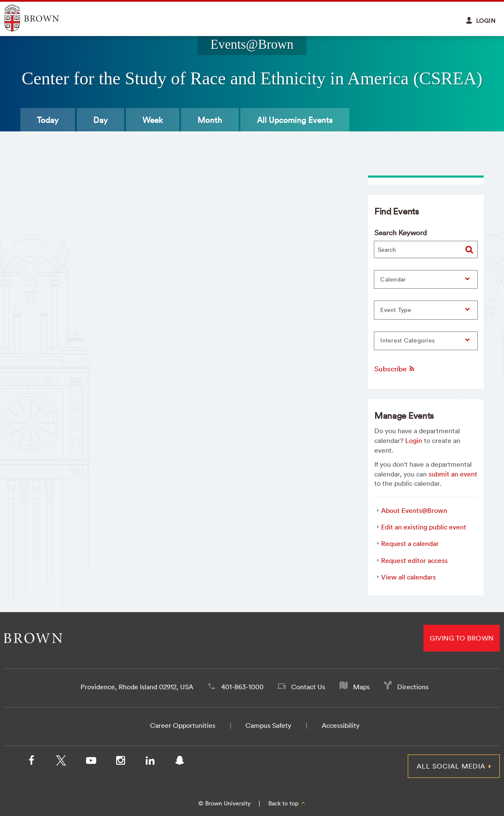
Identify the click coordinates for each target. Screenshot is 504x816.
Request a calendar (410, 543)
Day (100, 120)
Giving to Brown (462, 638)
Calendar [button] (393, 279)
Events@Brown (252, 45)
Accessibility (341, 725)
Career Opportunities (183, 725)
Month (210, 120)
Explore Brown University (41, 18)
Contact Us (308, 687)
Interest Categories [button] (407, 340)
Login (414, 440)
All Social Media (451, 766)
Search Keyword (401, 233)
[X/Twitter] (61, 762)
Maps (361, 687)
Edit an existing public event (424, 527)
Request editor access (414, 560)
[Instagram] (120, 762)
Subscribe (395, 369)
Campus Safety (268, 725)
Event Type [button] (396, 310)
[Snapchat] (180, 762)
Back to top (287, 803)
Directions (413, 687)
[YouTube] (91, 762)
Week (153, 120)
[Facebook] (31, 762)
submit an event (453, 474)
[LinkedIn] (150, 762)
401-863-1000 (242, 687)
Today (48, 120)
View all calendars (408, 577)
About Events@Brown (414, 510)
